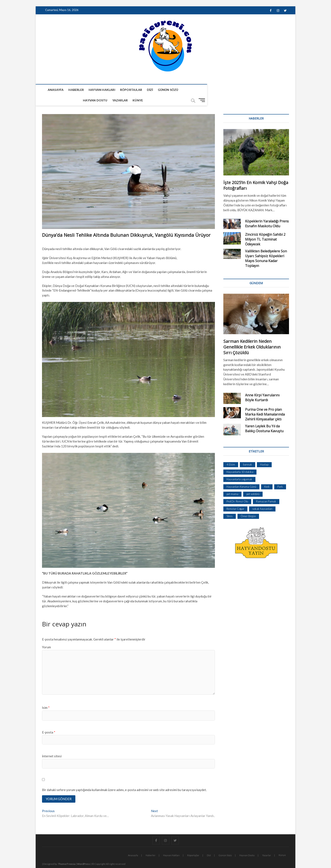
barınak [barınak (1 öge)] (248, 454)
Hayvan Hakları (98, 90)
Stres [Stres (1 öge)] (230, 506)
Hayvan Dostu (192, 90)
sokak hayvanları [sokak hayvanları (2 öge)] (262, 498)
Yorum (46, 637)
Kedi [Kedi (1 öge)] (267, 476)
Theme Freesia (67, 854)
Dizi (146, 90)
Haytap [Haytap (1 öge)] (264, 454)
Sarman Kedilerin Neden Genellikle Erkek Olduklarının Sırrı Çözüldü (252, 337)
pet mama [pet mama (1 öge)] (232, 484)
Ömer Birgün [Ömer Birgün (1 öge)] (248, 506)
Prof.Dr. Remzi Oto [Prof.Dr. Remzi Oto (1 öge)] (237, 491)
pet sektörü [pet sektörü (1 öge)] (253, 484)
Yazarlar (217, 90)
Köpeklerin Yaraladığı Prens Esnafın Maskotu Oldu (267, 213)
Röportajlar (128, 90)
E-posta (49, 722)
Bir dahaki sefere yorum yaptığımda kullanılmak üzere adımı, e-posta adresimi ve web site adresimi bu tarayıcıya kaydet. (124, 779)
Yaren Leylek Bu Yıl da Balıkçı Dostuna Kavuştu (264, 418)
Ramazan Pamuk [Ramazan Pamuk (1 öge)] (266, 491)
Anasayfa (52, 90)
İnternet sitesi (52, 746)
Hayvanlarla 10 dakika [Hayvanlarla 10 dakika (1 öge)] (240, 462)
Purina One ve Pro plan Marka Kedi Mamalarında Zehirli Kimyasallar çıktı (265, 404)
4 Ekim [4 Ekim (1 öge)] (231, 454)
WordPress (84, 854)
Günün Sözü (165, 90)
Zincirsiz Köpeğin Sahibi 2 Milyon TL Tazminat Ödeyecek (265, 229)
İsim (46, 697)
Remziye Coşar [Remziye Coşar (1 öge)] (235, 498)
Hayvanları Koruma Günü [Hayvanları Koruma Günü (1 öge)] (241, 476)
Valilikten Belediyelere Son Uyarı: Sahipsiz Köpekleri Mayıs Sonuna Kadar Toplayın (266, 248)
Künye (234, 90)
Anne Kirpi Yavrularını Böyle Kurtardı (262, 387)
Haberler (73, 90)
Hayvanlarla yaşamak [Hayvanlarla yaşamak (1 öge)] (239, 469)
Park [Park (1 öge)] (280, 476)
